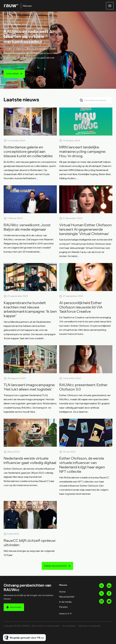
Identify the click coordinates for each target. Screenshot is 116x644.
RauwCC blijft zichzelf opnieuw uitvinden (30, 543)
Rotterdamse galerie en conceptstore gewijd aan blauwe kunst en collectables (28, 151)
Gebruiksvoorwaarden (89, 626)
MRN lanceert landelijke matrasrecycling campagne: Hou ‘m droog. (83, 151)
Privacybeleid (69, 626)
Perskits (63, 607)
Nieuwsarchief (67, 597)
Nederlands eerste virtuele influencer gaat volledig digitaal (30, 460)
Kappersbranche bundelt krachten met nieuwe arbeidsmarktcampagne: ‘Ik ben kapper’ (30, 309)
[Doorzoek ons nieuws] (95, 100)
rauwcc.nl (64, 613)
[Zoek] (81, 100)
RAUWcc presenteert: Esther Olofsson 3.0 (83, 387)
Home (62, 592)
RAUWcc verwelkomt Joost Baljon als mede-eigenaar (27, 227)
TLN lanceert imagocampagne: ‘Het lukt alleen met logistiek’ (29, 387)
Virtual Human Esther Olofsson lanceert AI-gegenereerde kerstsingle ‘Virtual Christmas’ (85, 229)
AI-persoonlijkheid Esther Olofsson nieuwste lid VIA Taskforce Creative (81, 307)
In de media (65, 602)
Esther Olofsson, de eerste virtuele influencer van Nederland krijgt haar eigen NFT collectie (82, 465)
